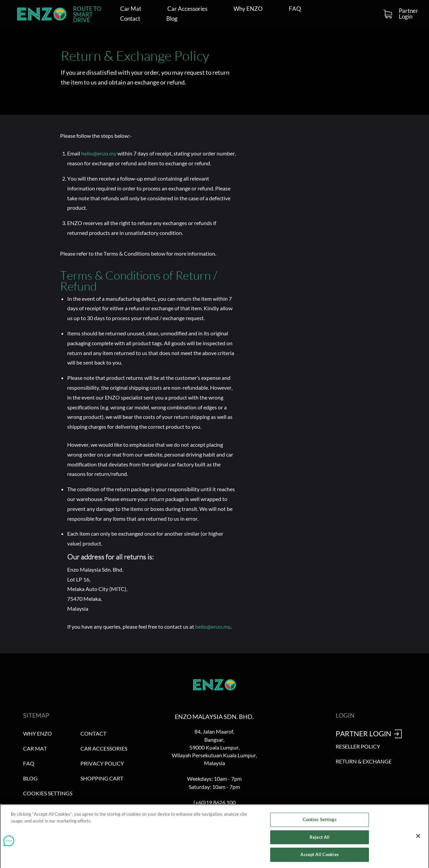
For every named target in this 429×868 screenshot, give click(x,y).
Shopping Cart (102, 778)
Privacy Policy (102, 763)
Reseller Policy (358, 746)
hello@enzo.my (99, 153)
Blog (172, 19)
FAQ (295, 9)
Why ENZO (248, 9)
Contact (130, 19)
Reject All (320, 839)
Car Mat (131, 9)
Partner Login (408, 14)
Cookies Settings (48, 793)
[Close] (418, 838)
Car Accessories (187, 9)
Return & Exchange (364, 761)
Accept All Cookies (319, 856)
